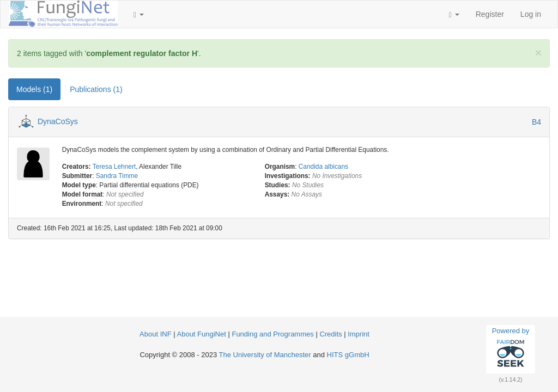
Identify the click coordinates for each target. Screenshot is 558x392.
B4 (536, 122)
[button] (139, 14)
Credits (330, 334)
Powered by (511, 349)
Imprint (359, 334)
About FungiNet (202, 334)
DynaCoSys (58, 121)
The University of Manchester (265, 355)
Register (490, 14)
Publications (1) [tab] (96, 89)
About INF (156, 334)
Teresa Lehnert (114, 167)
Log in (531, 14)
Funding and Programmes (272, 334)
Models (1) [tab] (34, 89)
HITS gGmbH (348, 355)
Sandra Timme (117, 176)
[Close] (538, 53)
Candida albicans (323, 167)
